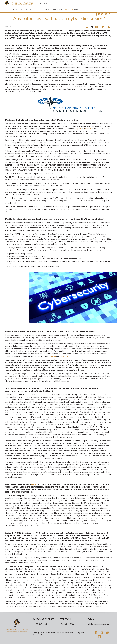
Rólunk (8, 10)
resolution (89, 129)
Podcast (78, 10)
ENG (46, 4)
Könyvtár (69, 10)
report (78, 129)
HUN (41, 4)
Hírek (15, 10)
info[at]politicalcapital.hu (98, 624)
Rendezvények (57, 10)
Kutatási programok (41, 10)
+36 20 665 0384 (40, 624)
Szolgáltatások (25, 10)
